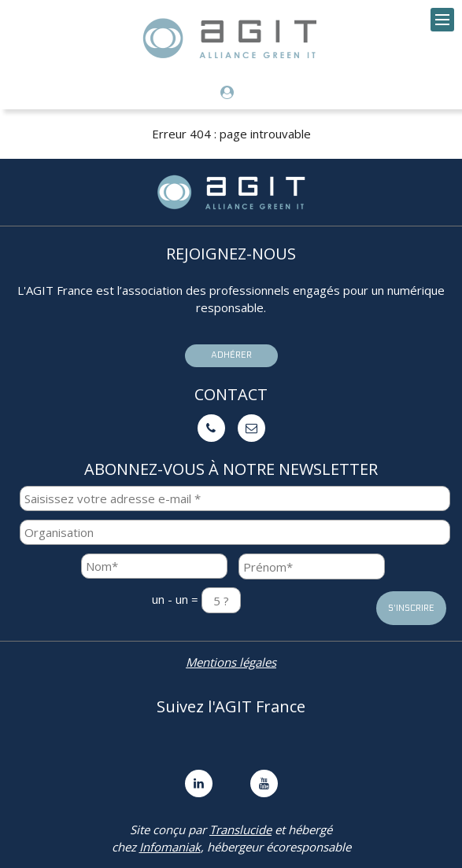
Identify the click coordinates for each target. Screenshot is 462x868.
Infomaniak (170, 847)
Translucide (240, 829)
